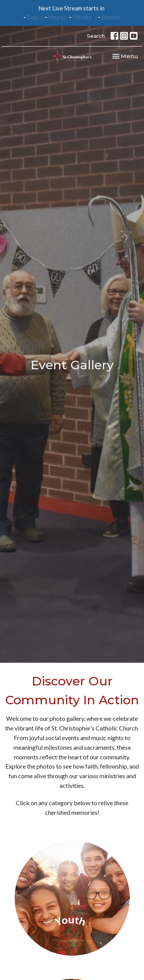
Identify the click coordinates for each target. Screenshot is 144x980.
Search (96, 36)
